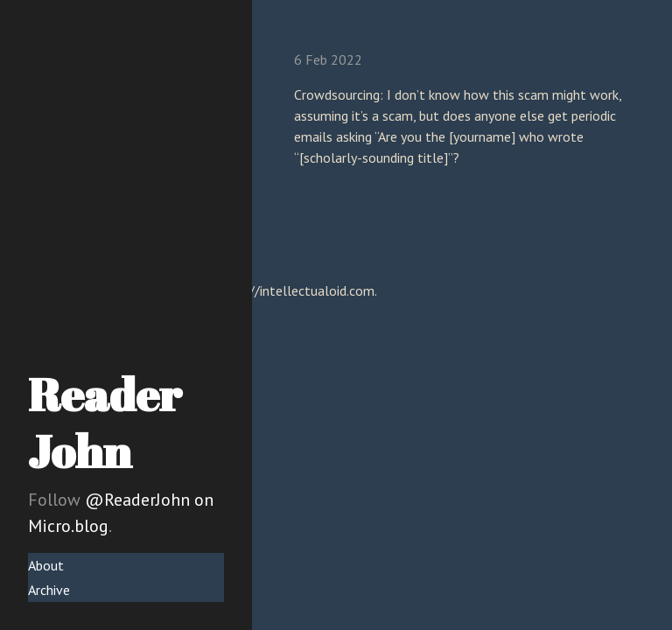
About (46, 565)
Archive (49, 590)
